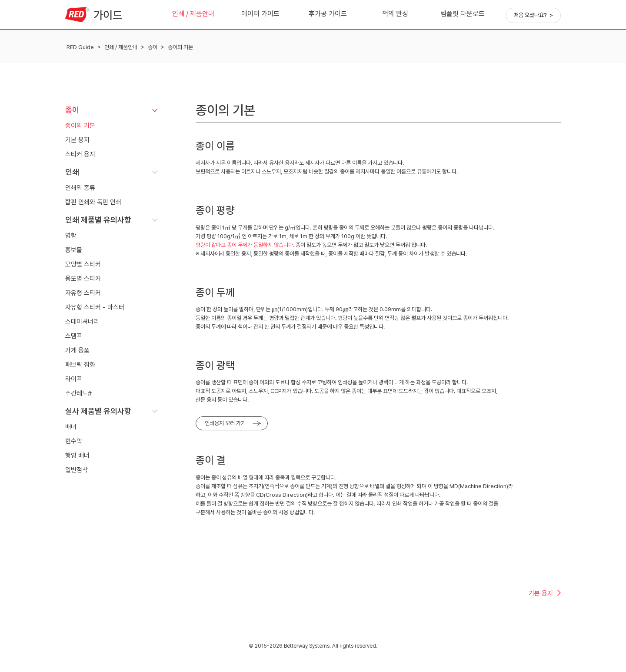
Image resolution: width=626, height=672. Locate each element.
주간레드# (78, 393)
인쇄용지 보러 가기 (225, 423)
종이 (153, 47)
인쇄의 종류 (80, 188)
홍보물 (74, 250)
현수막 (74, 441)
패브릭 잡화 (80, 365)
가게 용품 (77, 350)
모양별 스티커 (83, 264)
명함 (71, 236)
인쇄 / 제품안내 (193, 14)
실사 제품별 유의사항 (98, 411)
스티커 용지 (80, 154)
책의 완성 (395, 14)
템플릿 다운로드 (463, 14)
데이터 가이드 (260, 14)
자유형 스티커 (83, 293)
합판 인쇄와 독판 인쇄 (93, 202)
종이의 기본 (180, 47)
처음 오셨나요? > (533, 15)
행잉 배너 (77, 456)
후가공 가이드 (328, 14)
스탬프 (74, 336)
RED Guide (80, 47)
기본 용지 (77, 140)
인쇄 (72, 172)
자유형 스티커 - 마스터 (95, 307)
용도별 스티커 (83, 279)
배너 (71, 427)
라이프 (74, 379)
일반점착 (77, 470)
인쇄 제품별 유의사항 (98, 220)
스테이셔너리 (82, 322)
